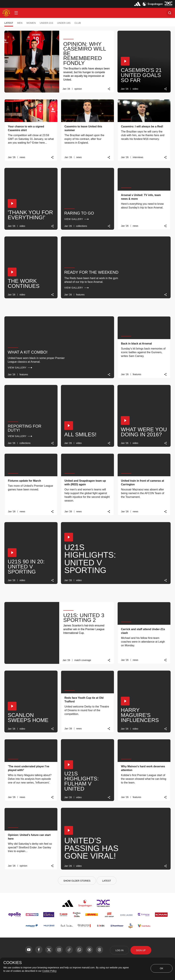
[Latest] (107, 881)
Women (31, 23)
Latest (9, 23)
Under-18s (64, 23)
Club (78, 23)
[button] (16, 13)
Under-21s (46, 23)
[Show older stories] (77, 881)
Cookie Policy (49, 971)
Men (20, 23)
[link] (109, 89)
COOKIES (13, 963)
